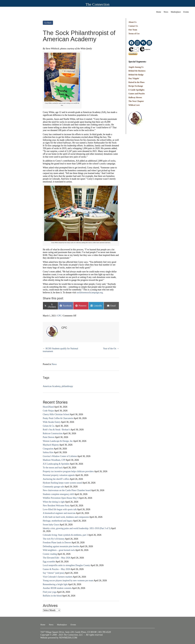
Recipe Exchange (136, 86)
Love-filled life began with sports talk (60, 509)
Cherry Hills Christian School (56, 414)
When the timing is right (54, 502)
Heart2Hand (48, 407)
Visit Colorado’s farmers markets (58, 577)
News (54, 364)
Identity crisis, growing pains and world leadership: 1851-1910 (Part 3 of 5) (77, 528)
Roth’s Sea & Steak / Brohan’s (56, 430)
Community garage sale (53, 487)
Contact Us (133, 26)
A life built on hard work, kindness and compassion (66, 517)
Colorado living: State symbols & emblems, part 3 (65, 535)
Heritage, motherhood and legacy (58, 521)
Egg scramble (49, 562)
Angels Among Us (136, 67)
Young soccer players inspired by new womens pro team (68, 580)
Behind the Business (137, 71)
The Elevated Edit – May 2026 (57, 558)
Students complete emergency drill (58, 494)
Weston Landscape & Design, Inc (58, 441)
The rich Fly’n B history (54, 539)
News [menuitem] (166, 12)
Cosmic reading (50, 554)
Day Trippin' (134, 78)
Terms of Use (134, 34)
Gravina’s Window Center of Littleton (60, 456)
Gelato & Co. (49, 426)
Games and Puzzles (137, 94)
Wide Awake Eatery (52, 422)
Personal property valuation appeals (59, 475)
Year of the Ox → (111, 349)
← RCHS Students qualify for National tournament (60, 350)
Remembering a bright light (55, 584)
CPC (59, 316)
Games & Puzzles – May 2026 (56, 569)
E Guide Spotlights (136, 90)
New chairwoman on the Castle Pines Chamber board (67, 490)
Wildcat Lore (134, 105)
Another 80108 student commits (57, 588)
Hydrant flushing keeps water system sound (62, 483)
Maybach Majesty (51, 445)
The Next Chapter (136, 101)
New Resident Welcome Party (56, 506)
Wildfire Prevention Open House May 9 (61, 498)
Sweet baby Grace (51, 525)
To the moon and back (53, 468)
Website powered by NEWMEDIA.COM (59, 638)
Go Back (48, 23)
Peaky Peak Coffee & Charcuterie (58, 418)
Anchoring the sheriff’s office (56, 479)
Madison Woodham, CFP (54, 460)
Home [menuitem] (159, 12)
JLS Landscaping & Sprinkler (56, 464)
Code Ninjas (48, 411)
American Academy (52, 386)
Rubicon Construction (53, 433)
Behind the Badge (136, 75)
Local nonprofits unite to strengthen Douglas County (66, 565)
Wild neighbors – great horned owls (59, 550)
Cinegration (48, 449)
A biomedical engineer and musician (59, 513)
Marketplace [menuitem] (176, 12)
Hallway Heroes (135, 97)
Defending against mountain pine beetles (61, 546)
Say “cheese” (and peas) (54, 573)
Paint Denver (49, 437)
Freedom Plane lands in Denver (57, 543)
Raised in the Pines (136, 82)
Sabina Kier (48, 452)
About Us (132, 22)
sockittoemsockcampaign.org (90, 292)
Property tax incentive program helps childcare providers (68, 471)
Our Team (133, 30)
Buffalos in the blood (52, 596)
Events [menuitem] (186, 12)
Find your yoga (50, 592)
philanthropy (67, 386)
